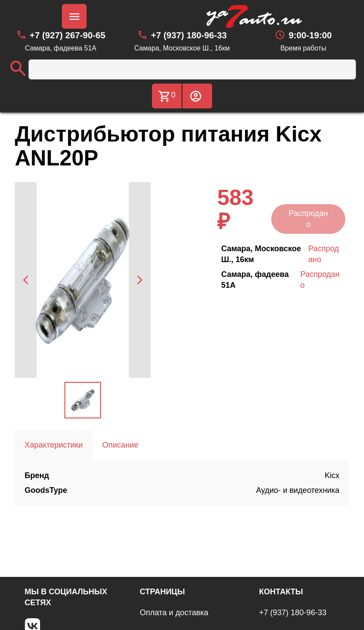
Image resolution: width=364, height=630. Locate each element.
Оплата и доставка (174, 613)
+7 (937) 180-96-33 (293, 613)
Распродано (308, 219)
